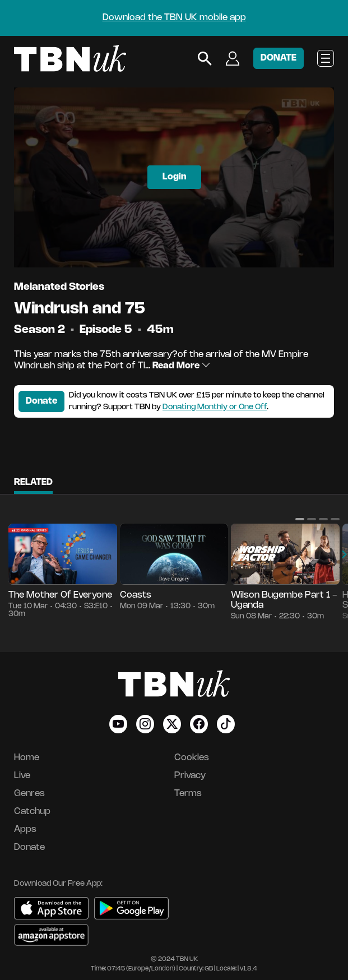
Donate (41, 401)
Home (27, 758)
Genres (29, 794)
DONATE (279, 58)
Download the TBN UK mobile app (174, 18)
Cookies (192, 758)
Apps (25, 829)
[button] (300, 519)
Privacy (190, 776)
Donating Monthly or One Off (215, 407)
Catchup (32, 812)
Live (22, 776)
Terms (188, 794)
